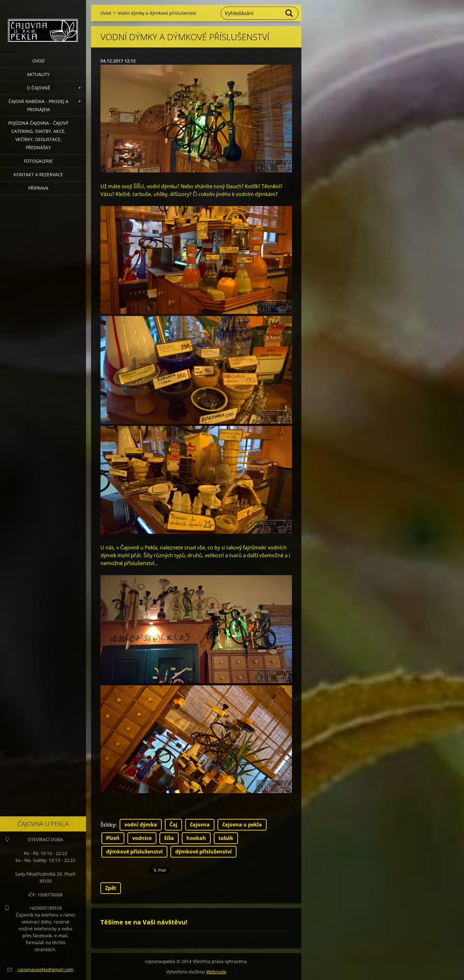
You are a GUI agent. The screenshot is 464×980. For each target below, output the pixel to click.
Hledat (289, 13)
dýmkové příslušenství (134, 852)
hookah (196, 838)
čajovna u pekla (242, 825)
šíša (169, 838)
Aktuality (38, 74)
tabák (226, 838)
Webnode (216, 972)
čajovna (200, 825)
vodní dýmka (141, 825)
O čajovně (38, 88)
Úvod (38, 61)
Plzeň (113, 838)
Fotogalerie (38, 161)
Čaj (173, 825)
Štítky (108, 825)
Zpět (111, 888)
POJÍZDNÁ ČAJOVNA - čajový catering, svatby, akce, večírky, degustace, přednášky (38, 135)
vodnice (142, 838)
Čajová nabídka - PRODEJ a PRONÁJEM (38, 105)
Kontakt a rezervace (38, 174)
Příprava (38, 188)
